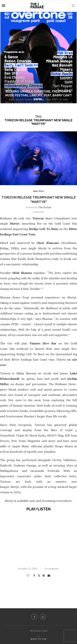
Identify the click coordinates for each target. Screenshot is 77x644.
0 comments (52, 569)
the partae (45, 207)
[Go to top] (39, 639)
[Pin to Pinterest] (44, 575)
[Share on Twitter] (39, 575)
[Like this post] (28, 575)
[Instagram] (43, 617)
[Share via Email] (49, 575)
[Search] (73, 6)
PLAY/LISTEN (38, 509)
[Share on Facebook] (34, 575)
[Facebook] (34, 617)
